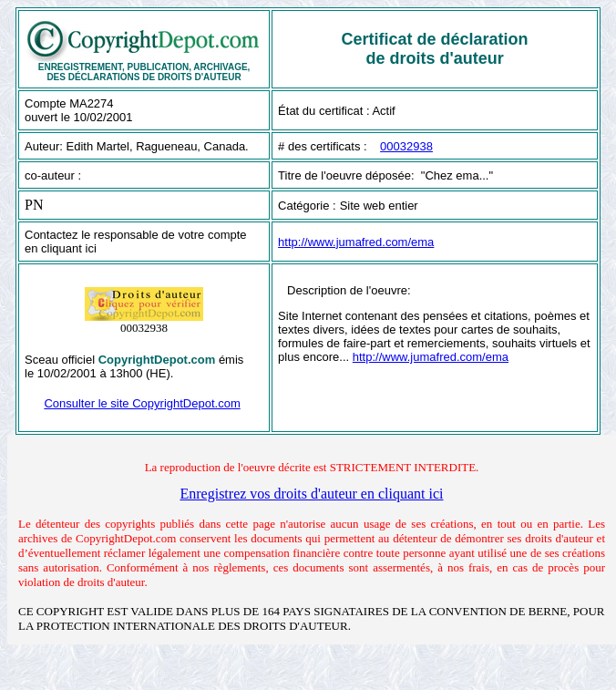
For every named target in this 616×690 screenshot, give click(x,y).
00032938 (406, 146)
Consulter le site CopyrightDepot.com (142, 403)
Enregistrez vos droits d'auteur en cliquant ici (311, 494)
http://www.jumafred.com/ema (356, 242)
